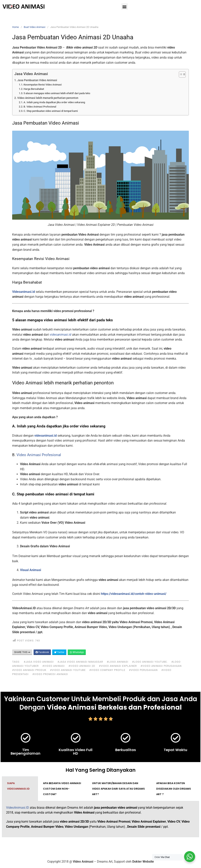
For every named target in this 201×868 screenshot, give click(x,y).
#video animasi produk (29, 670)
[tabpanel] (100, 819)
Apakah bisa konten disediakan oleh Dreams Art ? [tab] (174, 789)
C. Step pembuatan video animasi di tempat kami (51, 111)
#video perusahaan (143, 670)
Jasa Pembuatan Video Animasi (37, 80)
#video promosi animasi (50, 674)
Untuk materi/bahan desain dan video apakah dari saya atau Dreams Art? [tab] (118, 789)
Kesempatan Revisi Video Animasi (43, 85)
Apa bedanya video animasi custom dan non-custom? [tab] (62, 789)
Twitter (59, 652)
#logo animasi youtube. (150, 662)
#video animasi (54, 666)
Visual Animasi (31, 570)
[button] (125, 7)
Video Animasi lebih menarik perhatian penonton (48, 98)
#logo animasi (118, 662)
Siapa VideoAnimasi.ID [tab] (18, 786)
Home (16, 27)
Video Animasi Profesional (39, 455)
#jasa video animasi (39, 662)
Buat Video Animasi (35, 27)
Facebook (42, 652)
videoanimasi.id (46, 436)
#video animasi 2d (82, 666)
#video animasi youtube (68, 670)
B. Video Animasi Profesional (40, 107)
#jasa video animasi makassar (80, 662)
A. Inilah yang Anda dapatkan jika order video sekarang (54, 102)
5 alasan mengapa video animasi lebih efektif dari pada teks (57, 93)
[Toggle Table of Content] (180, 74)
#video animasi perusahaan (161, 666)
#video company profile (107, 670)
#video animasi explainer (118, 666)
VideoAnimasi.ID (18, 808)
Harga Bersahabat (34, 89)
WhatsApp (77, 652)
